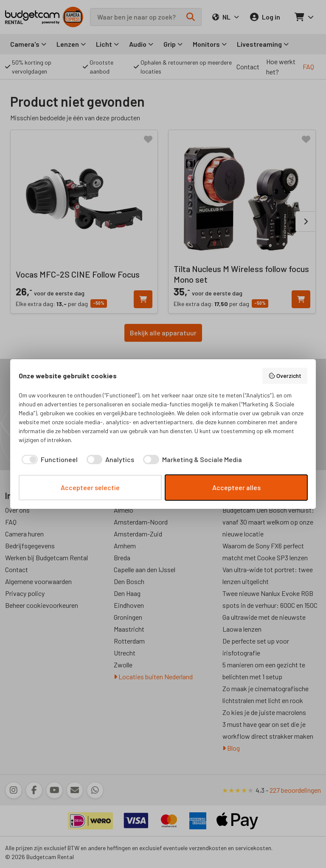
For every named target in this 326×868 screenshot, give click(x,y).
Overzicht (285, 376)
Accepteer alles (236, 487)
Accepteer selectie (90, 487)
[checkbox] (48, 460)
